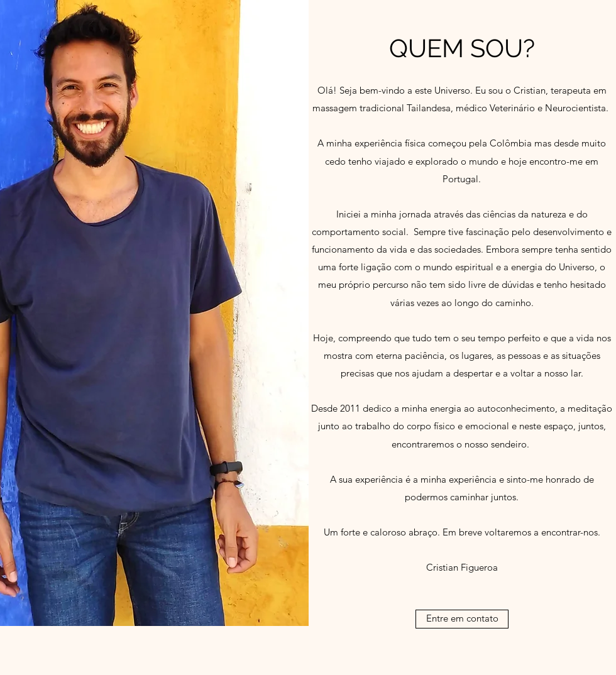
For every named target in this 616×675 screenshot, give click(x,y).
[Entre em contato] (462, 619)
